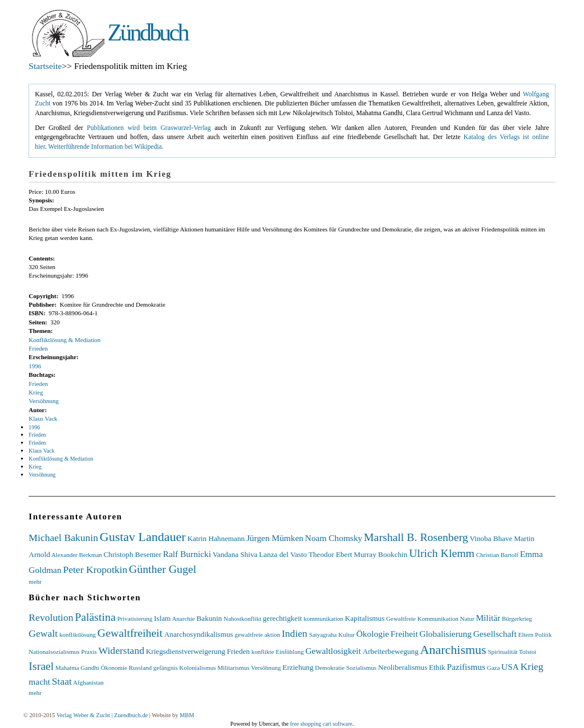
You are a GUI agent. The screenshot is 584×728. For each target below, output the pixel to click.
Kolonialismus (197, 668)
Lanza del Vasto (283, 554)
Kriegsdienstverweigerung (186, 651)
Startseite (45, 66)
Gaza (494, 668)
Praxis (89, 652)
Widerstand (121, 650)
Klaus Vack (43, 418)
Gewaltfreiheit (130, 633)
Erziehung (298, 667)
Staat (62, 681)
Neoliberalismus (403, 667)
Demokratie (330, 668)
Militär (488, 618)
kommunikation (323, 619)
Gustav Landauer (143, 537)
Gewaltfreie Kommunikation (422, 619)
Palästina (95, 617)
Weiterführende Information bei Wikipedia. (106, 147)
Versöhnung (44, 401)
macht (39, 682)
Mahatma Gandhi (77, 668)
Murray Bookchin (380, 554)
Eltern (526, 635)
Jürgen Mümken (275, 538)
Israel (41, 666)
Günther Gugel (163, 569)
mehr (35, 581)
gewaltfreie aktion (257, 635)
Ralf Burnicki (187, 554)
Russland (140, 668)
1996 (35, 366)
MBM (187, 715)
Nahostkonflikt (242, 619)
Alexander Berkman (77, 555)
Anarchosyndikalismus (199, 634)
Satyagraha (323, 635)
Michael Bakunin (63, 538)
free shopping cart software (321, 724)
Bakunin (209, 618)
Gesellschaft (495, 634)
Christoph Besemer (133, 554)
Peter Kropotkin (95, 570)
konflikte (263, 652)
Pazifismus (466, 667)
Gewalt (43, 633)
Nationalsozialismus (54, 652)
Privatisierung (135, 619)
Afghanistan (88, 682)
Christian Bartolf (497, 555)
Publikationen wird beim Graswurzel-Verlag (149, 128)
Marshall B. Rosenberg (416, 537)
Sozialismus (361, 668)
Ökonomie (113, 668)
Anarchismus (453, 650)
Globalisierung (445, 634)
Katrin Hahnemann (216, 538)
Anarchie (183, 619)
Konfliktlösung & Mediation (64, 340)
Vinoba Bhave (491, 538)
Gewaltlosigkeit (333, 651)
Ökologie (373, 634)
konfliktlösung (78, 635)
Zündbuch (148, 32)
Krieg (36, 392)
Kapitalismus (365, 618)
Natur (467, 619)
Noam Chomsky (334, 538)
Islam (162, 618)
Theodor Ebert (330, 554)
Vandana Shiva (235, 554)
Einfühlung (290, 652)
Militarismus (233, 668)
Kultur (346, 635)
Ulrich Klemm (442, 553)
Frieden (38, 348)
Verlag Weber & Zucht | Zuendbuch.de (102, 715)
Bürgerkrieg (517, 619)
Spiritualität (502, 652)
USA (510, 667)
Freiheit (404, 634)
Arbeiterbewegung (391, 651)
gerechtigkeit (283, 618)
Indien (295, 633)
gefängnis (166, 668)
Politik (543, 635)
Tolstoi (528, 652)
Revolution (51, 617)
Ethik (437, 667)
